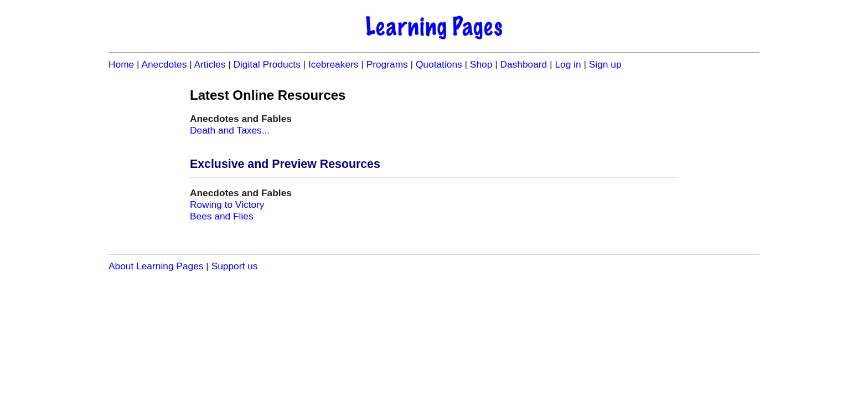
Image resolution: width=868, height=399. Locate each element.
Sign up (605, 64)
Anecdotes (164, 64)
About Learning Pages (156, 266)
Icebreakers (334, 64)
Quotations (439, 64)
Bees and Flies (222, 216)
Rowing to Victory (227, 204)
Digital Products (267, 64)
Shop (481, 64)
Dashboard (523, 64)
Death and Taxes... (230, 130)
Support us (235, 266)
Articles (210, 64)
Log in (568, 64)
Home (121, 64)
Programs (387, 64)
